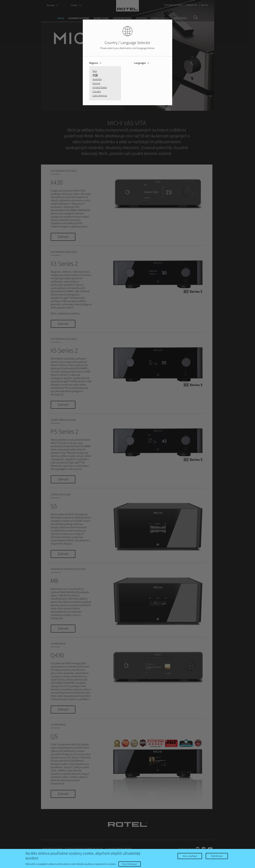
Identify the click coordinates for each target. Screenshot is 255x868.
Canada (97, 91)
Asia (95, 71)
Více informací (130, 864)
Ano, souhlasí (190, 856)
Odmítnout (217, 856)
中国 (95, 75)
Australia (97, 79)
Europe (96, 83)
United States (100, 87)
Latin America (100, 95)
